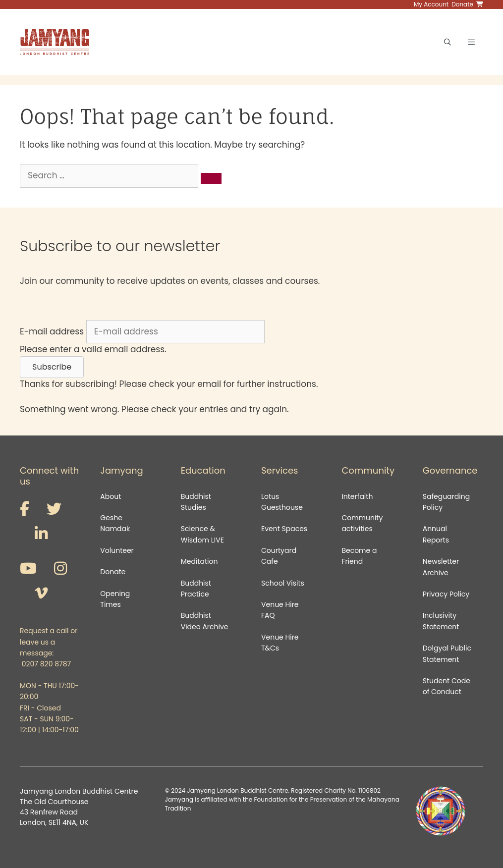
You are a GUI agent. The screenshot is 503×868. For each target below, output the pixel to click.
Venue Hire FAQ (280, 610)
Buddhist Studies (196, 502)
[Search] (211, 178)
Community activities (362, 523)
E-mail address (52, 331)
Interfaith (357, 496)
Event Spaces (284, 529)
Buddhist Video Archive (205, 621)
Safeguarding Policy (446, 502)
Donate (113, 572)
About (111, 496)
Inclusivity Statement (441, 621)
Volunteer (117, 550)
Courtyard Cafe (279, 556)
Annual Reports (436, 534)
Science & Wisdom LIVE (202, 534)
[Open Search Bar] (447, 42)
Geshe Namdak (115, 523)
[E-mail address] (175, 332)
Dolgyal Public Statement (447, 653)
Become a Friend (359, 556)
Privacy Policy (447, 594)
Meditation (199, 561)
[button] (52, 367)
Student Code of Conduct (447, 686)
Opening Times (115, 599)
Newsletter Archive (441, 567)
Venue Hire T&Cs (280, 643)
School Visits (283, 583)
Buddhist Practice (196, 589)
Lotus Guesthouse (282, 502)
